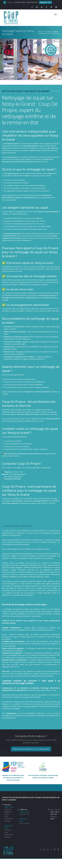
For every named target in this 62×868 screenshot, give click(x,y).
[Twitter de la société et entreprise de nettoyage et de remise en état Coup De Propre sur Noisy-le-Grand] (51, 7)
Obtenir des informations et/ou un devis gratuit (31, 749)
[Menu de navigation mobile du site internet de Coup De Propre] (56, 14)
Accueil (48, 32)
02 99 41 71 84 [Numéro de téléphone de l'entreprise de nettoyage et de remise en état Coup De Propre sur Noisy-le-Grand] (24, 814)
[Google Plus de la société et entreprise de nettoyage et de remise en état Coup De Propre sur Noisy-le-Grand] (47, 7)
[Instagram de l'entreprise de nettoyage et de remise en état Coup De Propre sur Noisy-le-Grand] (56, 7)
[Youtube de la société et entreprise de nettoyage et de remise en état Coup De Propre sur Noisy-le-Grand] (42, 7)
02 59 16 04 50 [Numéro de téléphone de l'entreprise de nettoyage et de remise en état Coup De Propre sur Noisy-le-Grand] (24, 823)
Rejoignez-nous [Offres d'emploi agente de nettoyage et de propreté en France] (46, 2)
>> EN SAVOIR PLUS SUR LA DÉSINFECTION (17, 526)
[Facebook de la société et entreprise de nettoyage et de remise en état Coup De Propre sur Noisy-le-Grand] (32, 7)
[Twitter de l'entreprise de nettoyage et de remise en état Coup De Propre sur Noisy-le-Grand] (55, 849)
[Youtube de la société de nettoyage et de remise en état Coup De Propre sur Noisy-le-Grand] (48, 849)
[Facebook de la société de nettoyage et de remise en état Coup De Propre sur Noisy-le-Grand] (41, 849)
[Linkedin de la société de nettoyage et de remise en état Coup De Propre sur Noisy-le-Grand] (37, 7)
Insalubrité (55, 32)
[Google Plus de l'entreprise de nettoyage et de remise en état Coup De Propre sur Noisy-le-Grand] (51, 849)
